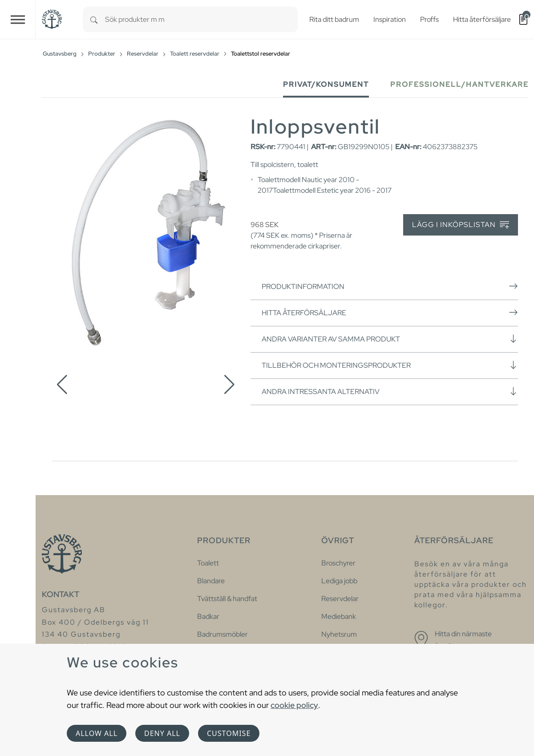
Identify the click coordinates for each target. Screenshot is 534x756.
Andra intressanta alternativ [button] (390, 391)
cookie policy (294, 705)
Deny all (162, 733)
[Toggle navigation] (18, 19)
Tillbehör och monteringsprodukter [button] (390, 365)
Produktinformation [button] (390, 286)
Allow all (97, 733)
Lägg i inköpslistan (461, 225)
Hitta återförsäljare (390, 313)
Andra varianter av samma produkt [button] (390, 339)
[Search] (94, 19)
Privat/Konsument (326, 84)
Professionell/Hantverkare (459, 84)
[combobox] (201, 19)
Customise (229, 733)
